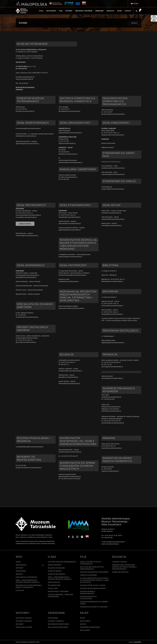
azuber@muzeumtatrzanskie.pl (111, 397)
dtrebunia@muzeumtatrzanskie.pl (69, 383)
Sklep (83, 618)
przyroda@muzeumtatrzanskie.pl (26, 217)
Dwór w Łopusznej (88, 575)
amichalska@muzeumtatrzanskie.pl (113, 423)
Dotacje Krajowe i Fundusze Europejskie (60, 596)
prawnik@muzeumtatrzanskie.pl (112, 448)
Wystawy (20, 568)
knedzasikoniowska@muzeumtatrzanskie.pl (72, 275)
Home (18, 562)
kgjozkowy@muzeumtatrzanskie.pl (70, 230)
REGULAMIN (85, 630)
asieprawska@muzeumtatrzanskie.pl (70, 133)
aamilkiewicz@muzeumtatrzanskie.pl (113, 168)
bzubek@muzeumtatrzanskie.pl (69, 281)
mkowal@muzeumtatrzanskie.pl (112, 226)
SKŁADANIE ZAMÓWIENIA (90, 627)
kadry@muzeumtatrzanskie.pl (111, 162)
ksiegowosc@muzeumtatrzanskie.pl (113, 135)
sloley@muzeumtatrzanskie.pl (111, 407)
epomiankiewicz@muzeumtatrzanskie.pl (71, 308)
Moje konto (85, 621)
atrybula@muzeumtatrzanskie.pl (26, 277)
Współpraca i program (58, 592)
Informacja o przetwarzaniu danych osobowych (29, 586)
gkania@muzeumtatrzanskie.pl (69, 377)
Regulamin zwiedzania (58, 627)
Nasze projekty (55, 565)
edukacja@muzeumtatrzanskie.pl (69, 360)
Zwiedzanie (21, 571)
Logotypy (20, 590)
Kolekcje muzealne (56, 568)
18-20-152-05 (22, 109)
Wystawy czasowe (24, 621)
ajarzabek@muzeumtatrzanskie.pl (69, 111)
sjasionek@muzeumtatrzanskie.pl (112, 378)
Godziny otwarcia (56, 621)
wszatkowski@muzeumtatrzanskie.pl (70, 371)
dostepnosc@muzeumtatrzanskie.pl (70, 452)
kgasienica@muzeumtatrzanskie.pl (70, 477)
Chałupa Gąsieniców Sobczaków (94, 572)
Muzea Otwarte (55, 571)
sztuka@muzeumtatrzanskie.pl (111, 213)
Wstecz (134, 23)
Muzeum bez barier (56, 574)
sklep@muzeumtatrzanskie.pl (68, 154)
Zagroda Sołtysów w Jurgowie (94, 607)
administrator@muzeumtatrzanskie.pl (70, 162)
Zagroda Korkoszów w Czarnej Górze (94, 603)
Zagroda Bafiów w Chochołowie (88, 598)
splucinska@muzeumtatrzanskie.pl (70, 223)
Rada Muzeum (54, 582)
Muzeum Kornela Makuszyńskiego (88, 593)
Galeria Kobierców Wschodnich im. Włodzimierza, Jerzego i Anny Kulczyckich (94, 580)
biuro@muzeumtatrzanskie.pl (25, 77)
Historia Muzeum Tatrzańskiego (62, 562)
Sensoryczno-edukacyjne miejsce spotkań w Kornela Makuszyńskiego (124, 567)
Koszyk (83, 624)
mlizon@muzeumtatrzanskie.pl (111, 411)
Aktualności (21, 565)
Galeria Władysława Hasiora (93, 588)
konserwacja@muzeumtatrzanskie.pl (27, 275)
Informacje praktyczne (58, 624)
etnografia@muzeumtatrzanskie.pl (69, 217)
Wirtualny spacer (24, 618)
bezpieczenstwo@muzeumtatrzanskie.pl (28, 468)
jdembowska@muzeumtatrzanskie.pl (113, 114)
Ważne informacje (120, 572)
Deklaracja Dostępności (27, 577)
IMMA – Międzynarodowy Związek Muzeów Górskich (28, 581)
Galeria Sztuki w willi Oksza (93, 585)
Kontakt (19, 574)
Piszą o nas (53, 588)
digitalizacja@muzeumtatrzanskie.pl (113, 343)
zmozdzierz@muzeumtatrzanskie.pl (27, 317)
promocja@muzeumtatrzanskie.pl (112, 367)
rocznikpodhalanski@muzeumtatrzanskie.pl (29, 447)
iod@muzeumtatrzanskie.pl (110, 471)
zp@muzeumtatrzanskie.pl (67, 143)
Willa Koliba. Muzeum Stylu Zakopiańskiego (92, 568)
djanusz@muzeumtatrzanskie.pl (26, 342)
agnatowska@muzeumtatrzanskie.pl (27, 144)
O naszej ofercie (120, 562)
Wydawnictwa (54, 585)
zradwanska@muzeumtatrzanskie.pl (113, 219)
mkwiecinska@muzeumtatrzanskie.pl (70, 257)
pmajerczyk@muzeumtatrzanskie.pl (113, 189)
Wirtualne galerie (24, 627)
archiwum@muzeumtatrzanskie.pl (112, 306)
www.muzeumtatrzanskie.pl (24, 79)
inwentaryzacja (20, 128)
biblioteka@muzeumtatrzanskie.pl (112, 281)
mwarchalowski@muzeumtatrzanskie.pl (28, 215)
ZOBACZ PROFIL (25, 224)
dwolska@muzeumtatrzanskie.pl (26, 136)
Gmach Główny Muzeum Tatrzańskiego (90, 563)
